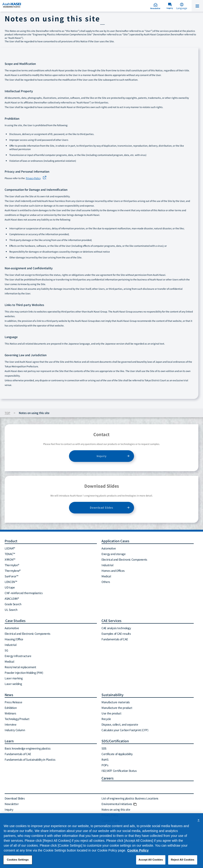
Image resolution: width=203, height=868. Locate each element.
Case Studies (15, 621)
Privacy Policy (33, 178)
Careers (108, 778)
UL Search (11, 610)
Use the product (111, 713)
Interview (11, 724)
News (9, 695)
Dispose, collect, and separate (120, 724)
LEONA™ (10, 548)
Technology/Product (17, 719)
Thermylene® (13, 570)
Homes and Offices (113, 570)
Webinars (10, 713)
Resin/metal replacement (20, 667)
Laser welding (13, 684)
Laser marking (14, 678)
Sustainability (113, 695)
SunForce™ (11, 576)
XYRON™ (10, 559)
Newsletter (12, 804)
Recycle (106, 719)
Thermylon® (12, 565)
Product (11, 541)
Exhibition (11, 708)
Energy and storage (114, 554)
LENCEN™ (11, 582)
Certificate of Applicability (117, 754)
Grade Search (13, 604)
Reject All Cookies (183, 860)
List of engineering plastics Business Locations (130, 798)
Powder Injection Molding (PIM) (24, 672)
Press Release (13, 702)
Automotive (109, 548)
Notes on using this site (116, 809)
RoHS (105, 759)
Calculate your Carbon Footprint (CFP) (125, 730)
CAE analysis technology (116, 628)
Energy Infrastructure (18, 656)
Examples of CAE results (116, 633)
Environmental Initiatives (119, 804)
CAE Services (111, 621)
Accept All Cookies (151, 860)
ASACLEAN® (12, 598)
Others (106, 582)
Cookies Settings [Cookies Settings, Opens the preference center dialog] (18, 860)
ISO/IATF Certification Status (119, 771)
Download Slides (101, 507)
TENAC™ (10, 554)
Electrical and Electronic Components (124, 559)
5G (6, 650)
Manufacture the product (117, 708)
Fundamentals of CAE (115, 639)
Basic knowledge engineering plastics (28, 748)
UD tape (10, 587)
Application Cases (115, 541)
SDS (104, 748)
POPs (105, 765)
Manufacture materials (116, 702)
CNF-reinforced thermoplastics (24, 593)
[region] (101, 841)
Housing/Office (14, 639)
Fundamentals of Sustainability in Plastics (30, 759)
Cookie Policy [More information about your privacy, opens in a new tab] (138, 850)
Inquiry (102, 456)
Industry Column (15, 730)
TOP (7, 413)
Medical (106, 576)
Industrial (107, 565)
